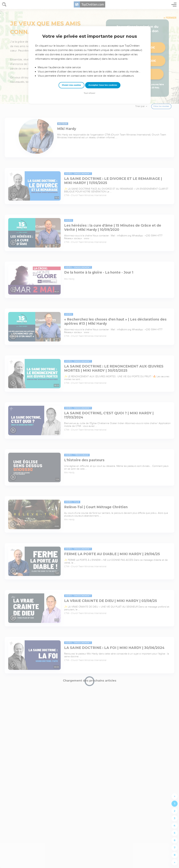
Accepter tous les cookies (103, 85)
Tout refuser (89, 93)
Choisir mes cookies (71, 85)
